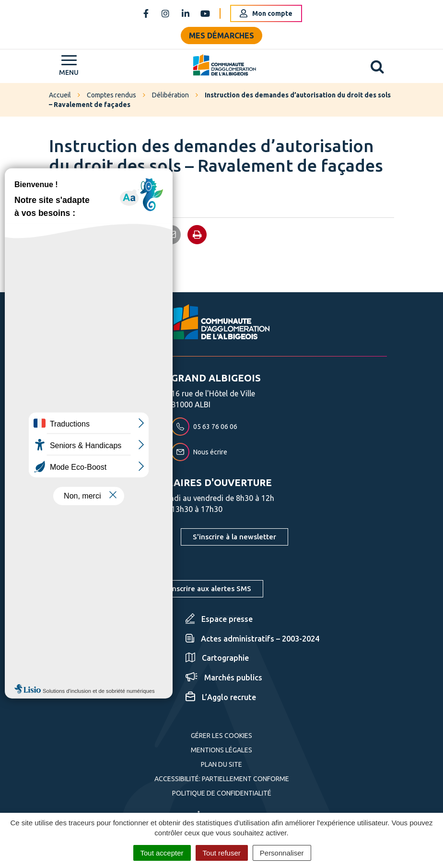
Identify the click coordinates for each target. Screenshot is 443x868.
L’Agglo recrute (221, 697)
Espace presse (219, 619)
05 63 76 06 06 (204, 427)
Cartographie (217, 658)
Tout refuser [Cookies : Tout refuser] (222, 853)
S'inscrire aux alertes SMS (208, 589)
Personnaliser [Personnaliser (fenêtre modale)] (282, 853)
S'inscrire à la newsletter (234, 537)
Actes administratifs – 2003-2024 (252, 639)
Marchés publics (224, 678)
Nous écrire (199, 452)
